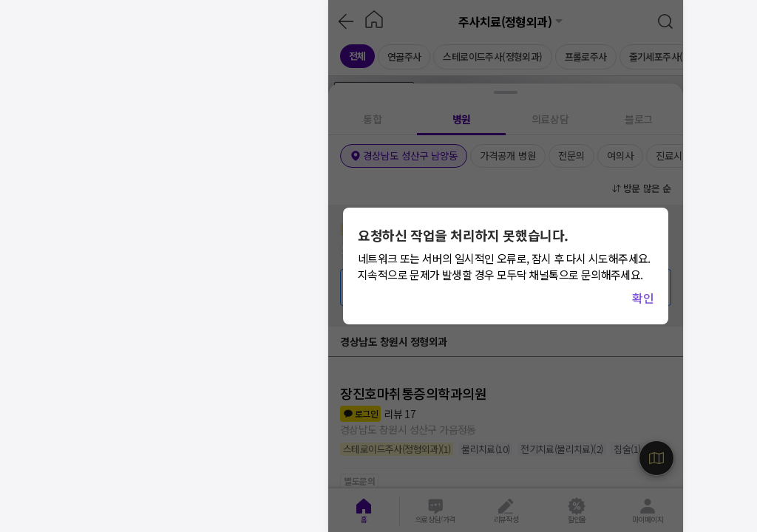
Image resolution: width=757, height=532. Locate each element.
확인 (643, 298)
